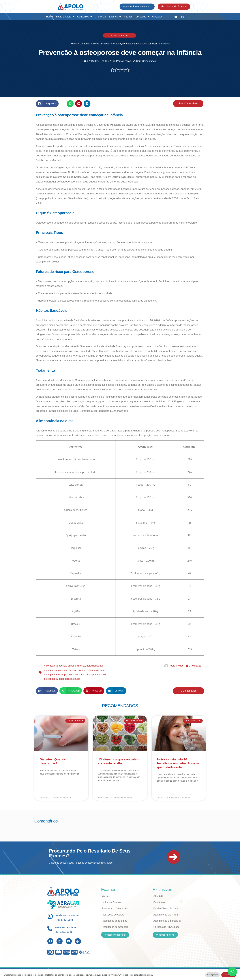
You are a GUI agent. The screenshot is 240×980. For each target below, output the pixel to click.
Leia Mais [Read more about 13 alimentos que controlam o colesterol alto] (103, 789)
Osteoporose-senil (96, 675)
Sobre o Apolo (65, 17)
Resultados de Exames (115, 921)
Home (50, 17)
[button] (47, 104)
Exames (115, 17)
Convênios (85, 17)
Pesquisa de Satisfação (115, 909)
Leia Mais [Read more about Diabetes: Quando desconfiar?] (44, 783)
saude (77, 679)
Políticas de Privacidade (166, 927)
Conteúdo (142, 17)
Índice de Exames (112, 902)
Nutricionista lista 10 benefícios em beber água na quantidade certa (178, 763)
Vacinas (128, 17)
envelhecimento (77, 666)
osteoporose (79, 670)
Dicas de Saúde (119, 35)
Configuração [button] (213, 975)
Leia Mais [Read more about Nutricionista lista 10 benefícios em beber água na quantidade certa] (161, 790)
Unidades (157, 17)
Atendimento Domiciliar (166, 915)
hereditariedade (95, 666)
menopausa (51, 670)
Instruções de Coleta (113, 915)
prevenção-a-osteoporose (58, 679)
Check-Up (100, 17)
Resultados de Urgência (115, 927)
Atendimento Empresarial (167, 921)
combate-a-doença (56, 666)
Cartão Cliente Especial (166, 909)
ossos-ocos (65, 670)
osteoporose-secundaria (71, 675)
